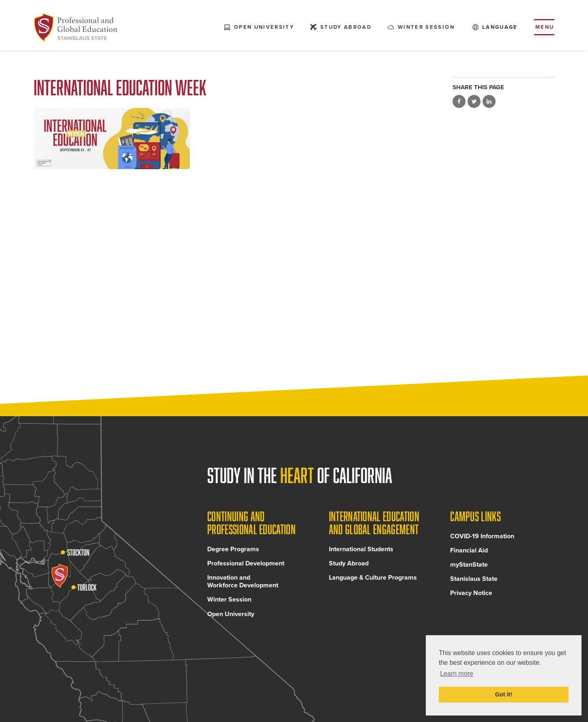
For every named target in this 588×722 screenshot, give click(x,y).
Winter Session (229, 605)
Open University (231, 619)
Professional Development (246, 568)
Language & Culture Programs (373, 582)
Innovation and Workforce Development (243, 586)
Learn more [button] (457, 674)
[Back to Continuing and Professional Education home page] (77, 28)
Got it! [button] (504, 694)
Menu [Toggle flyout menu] (545, 28)
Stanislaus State (474, 584)
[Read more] (112, 139)
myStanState (469, 569)
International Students (361, 554)
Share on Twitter (474, 101)
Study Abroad (349, 568)
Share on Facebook (459, 101)
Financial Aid (469, 555)
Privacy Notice (471, 598)
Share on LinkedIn (489, 101)
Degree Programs (233, 554)
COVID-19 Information (482, 541)
